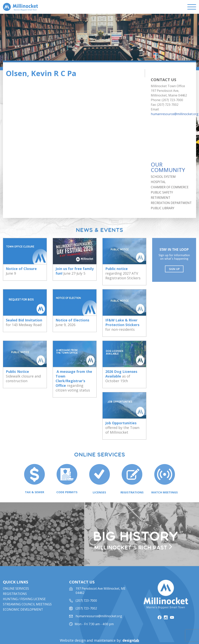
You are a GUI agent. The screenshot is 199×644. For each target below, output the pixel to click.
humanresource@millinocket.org (175, 114)
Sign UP (175, 269)
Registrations (15, 583)
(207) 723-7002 (86, 597)
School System (163, 177)
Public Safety (162, 192)
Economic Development (23, 599)
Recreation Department (172, 203)
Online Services (16, 578)
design (131, 628)
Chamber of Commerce (170, 187)
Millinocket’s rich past (135, 536)
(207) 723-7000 (86, 590)
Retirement (161, 198)
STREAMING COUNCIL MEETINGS (28, 593)
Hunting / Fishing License (24, 588)
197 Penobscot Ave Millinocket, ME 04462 (101, 580)
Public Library (163, 208)
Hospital (158, 182)
